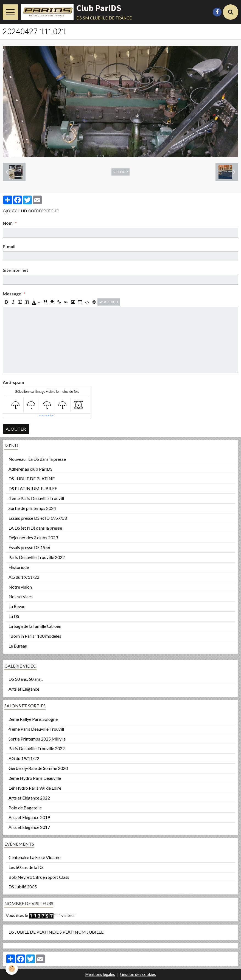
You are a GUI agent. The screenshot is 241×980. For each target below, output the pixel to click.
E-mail (9, 246)
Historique (19, 567)
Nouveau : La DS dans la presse (37, 459)
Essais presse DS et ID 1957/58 (38, 518)
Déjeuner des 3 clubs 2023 (33, 537)
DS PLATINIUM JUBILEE (33, 488)
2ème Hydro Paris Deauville (35, 778)
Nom (8, 223)
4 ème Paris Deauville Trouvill (36, 498)
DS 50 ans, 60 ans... (26, 679)
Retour (120, 172)
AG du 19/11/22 (24, 577)
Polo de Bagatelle (25, 808)
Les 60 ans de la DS (26, 867)
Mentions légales (100, 974)
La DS (14, 616)
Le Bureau (18, 646)
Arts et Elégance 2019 (29, 817)
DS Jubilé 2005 (23, 887)
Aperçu (109, 302)
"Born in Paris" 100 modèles (35, 636)
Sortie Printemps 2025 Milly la (37, 739)
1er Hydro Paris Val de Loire (35, 788)
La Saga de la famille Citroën (35, 626)
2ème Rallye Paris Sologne (33, 719)
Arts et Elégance (24, 689)
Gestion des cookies (138, 974)
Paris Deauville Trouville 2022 (37, 557)
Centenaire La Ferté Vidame (34, 857)
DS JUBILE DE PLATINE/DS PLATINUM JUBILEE (56, 932)
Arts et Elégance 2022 (29, 798)
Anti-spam (13, 382)
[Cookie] (12, 969)
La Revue (17, 606)
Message (12, 294)
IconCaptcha (46, 416)
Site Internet (16, 270)
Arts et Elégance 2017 (29, 827)
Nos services (21, 596)
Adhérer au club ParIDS (30, 469)
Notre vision (20, 587)
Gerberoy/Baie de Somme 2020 (38, 768)
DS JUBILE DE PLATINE (32, 478)
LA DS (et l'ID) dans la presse (35, 528)
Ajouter (16, 429)
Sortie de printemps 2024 (32, 508)
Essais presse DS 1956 (29, 547)
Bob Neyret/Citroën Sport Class (39, 877)
